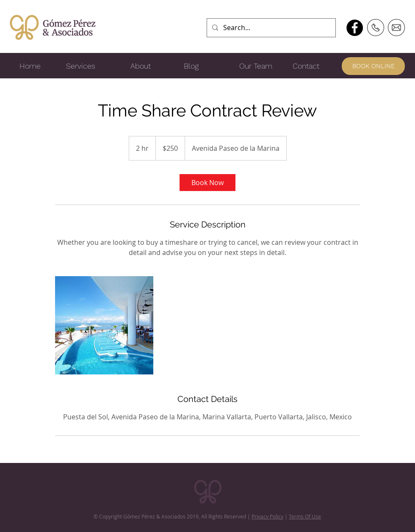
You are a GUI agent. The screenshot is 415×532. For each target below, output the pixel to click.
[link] (207, 183)
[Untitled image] (104, 325)
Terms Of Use (305, 516)
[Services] (80, 66)
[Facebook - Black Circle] (355, 28)
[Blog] (191, 66)
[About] (141, 66)
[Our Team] (256, 66)
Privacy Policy (267, 516)
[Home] (30, 66)
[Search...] (270, 28)
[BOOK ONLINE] (373, 66)
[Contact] (306, 66)
